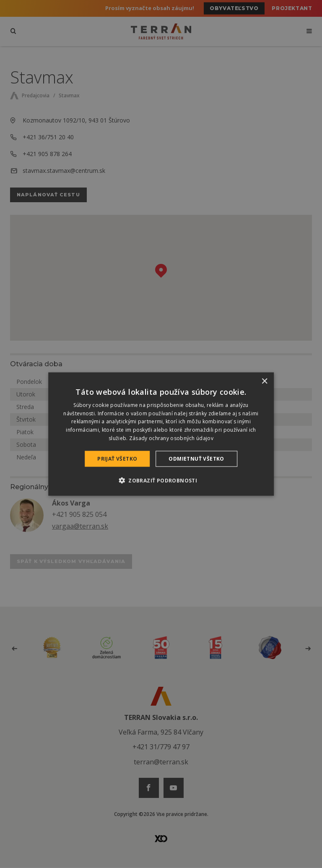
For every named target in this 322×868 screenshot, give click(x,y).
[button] (161, 480)
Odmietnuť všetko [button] (196, 458)
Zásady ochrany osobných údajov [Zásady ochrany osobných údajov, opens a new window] (171, 438)
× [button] (264, 381)
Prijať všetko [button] (117, 458)
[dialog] (161, 434)
